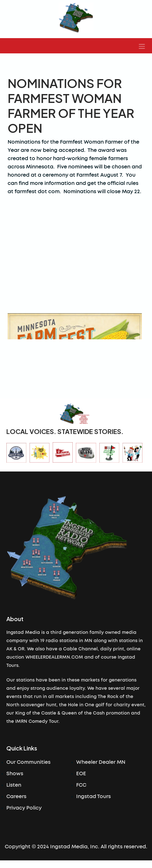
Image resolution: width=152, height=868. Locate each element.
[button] (142, 46)
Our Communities (28, 762)
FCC (81, 785)
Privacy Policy (24, 808)
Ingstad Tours (93, 797)
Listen (14, 785)
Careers (16, 797)
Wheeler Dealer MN (101, 762)
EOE (81, 774)
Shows (15, 774)
